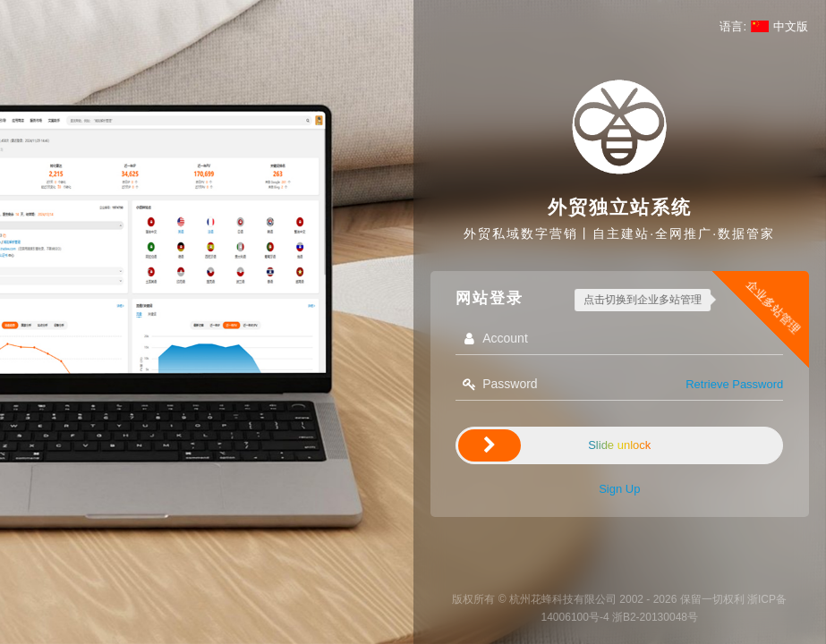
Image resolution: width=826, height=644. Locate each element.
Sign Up (619, 489)
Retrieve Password (734, 384)
